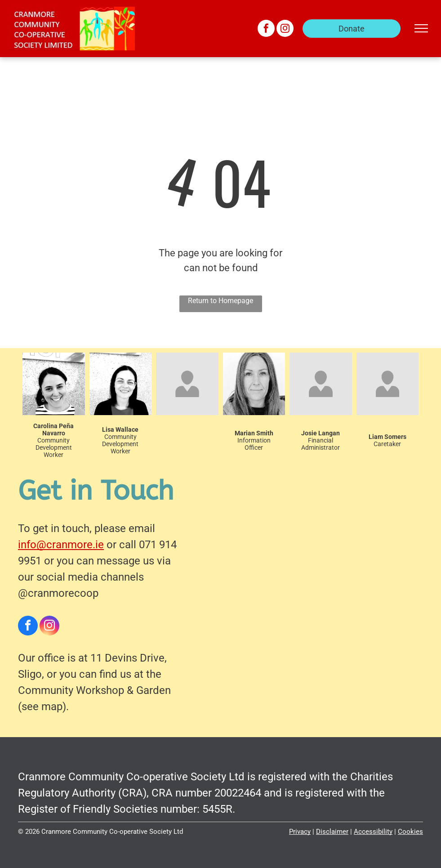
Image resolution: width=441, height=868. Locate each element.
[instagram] (285, 29)
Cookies (410, 832)
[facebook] (266, 29)
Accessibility (373, 832)
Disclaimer (332, 832)
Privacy (300, 832)
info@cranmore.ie (61, 545)
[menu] (421, 28)
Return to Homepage (220, 301)
